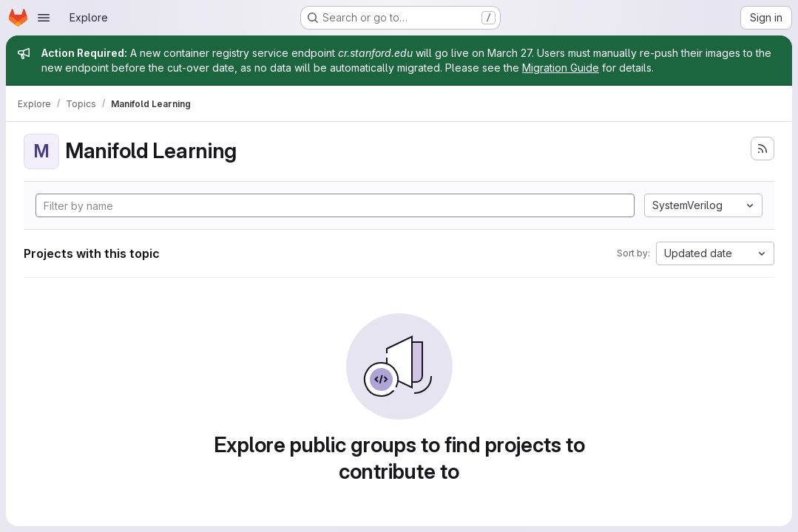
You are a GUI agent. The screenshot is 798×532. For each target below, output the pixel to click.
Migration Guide (561, 68)
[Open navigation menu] (44, 18)
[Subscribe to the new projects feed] (763, 149)
